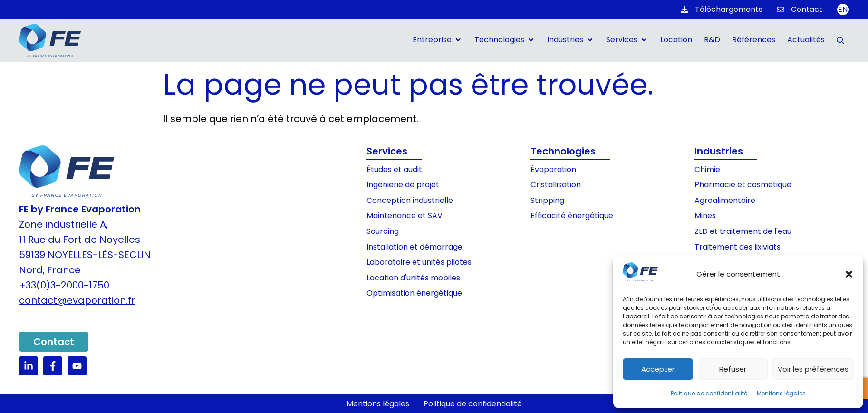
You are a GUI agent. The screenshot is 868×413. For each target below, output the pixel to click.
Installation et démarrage (415, 247)
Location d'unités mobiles (413, 278)
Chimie (707, 169)
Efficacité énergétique (572, 216)
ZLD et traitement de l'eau (743, 231)
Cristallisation (556, 185)
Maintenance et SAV (405, 216)
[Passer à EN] (843, 10)
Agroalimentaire (725, 200)
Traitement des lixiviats (738, 247)
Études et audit (394, 169)
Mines (705, 216)
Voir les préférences (813, 369)
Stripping (547, 200)
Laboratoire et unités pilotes (419, 262)
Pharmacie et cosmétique (743, 185)
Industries (719, 151)
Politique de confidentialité (709, 393)
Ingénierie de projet (403, 185)
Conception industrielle (410, 200)
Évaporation (553, 169)
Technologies (563, 151)
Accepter (658, 369)
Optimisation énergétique (414, 293)
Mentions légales (781, 393)
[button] (849, 274)
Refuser (733, 369)
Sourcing (383, 231)
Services (387, 151)
